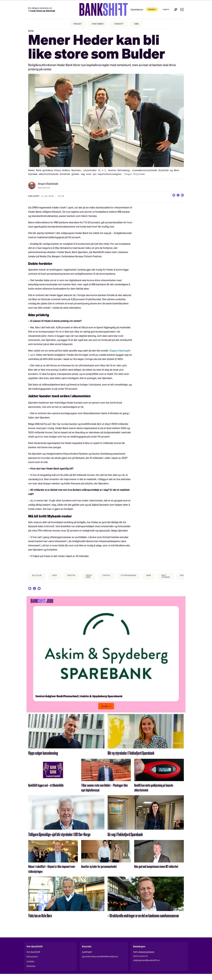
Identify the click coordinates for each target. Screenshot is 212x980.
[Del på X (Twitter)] (176, 198)
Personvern (32, 961)
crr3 (57, 578)
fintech (112, 578)
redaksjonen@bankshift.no (146, 965)
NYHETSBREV (97, 24)
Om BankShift (33, 956)
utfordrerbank (137, 578)
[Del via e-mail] (182, 198)
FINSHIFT (120, 24)
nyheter (75, 578)
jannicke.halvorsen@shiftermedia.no (100, 961)
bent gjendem (177, 579)
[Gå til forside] (96, 9)
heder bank (94, 579)
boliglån (38, 578)
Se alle (105, 711)
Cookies (30, 966)
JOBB (139, 24)
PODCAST (75, 24)
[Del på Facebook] (170, 198)
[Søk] (176, 9)
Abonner (145, 9)
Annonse (31, 971)
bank (159, 578)
